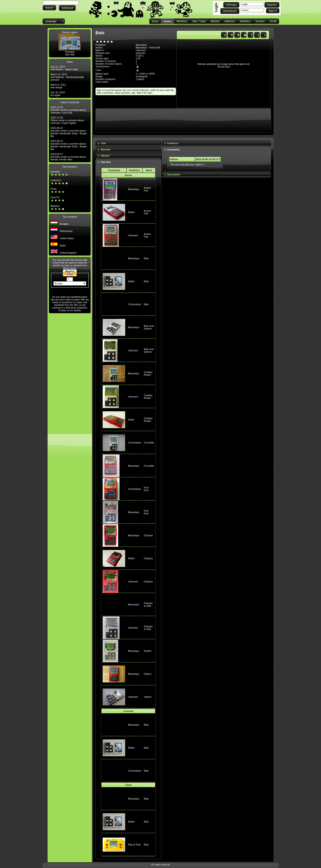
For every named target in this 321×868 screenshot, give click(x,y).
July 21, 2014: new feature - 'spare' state (64, 68)
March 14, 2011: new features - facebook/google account (67, 77)
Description (174, 175)
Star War (70, 55)
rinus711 (55, 197)
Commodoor (135, 304)
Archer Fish (147, 189)
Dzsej (53, 189)
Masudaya (133, 189)
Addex (131, 212)
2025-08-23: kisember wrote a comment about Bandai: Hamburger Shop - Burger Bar (69, 132)
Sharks (148, 651)
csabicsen (56, 180)
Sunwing (70, 52)
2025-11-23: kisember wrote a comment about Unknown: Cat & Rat (68, 110)
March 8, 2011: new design (58, 86)
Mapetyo (55, 206)
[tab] (128, 144)
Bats (146, 258)
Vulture (148, 674)
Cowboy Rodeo (148, 373)
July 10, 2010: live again (58, 94)
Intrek (131, 420)
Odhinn (174, 159)
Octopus (148, 535)
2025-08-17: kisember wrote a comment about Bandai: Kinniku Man (68, 157)
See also (106, 162)
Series (128, 175)
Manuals (106, 150)
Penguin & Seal (148, 604)
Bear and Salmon (149, 327)
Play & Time (134, 845)
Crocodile (149, 443)
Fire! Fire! (146, 489)
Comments (173, 150)
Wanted (105, 156)
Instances (173, 143)
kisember (55, 172)
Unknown (133, 235)
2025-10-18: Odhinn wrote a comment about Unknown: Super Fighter (67, 120)
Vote (103, 143)
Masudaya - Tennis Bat (148, 48)
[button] (49, 8)
